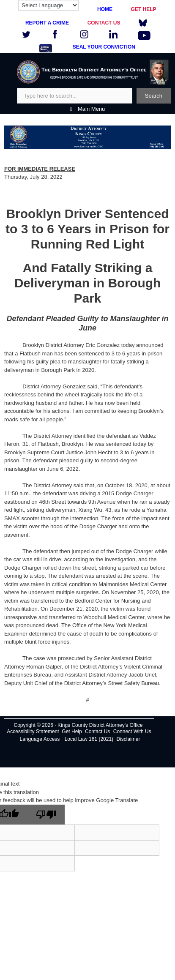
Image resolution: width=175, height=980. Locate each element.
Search (154, 96)
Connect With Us (132, 732)
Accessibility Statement (33, 732)
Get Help (72, 732)
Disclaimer (128, 739)
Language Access (40, 739)
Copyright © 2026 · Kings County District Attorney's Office (78, 725)
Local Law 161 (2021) (89, 739)
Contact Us (97, 732)
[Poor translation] (46, 815)
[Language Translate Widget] (48, 5)
